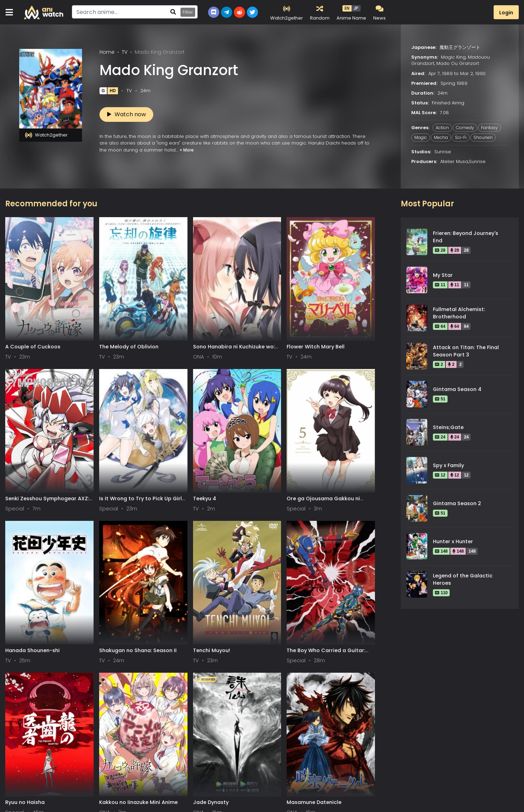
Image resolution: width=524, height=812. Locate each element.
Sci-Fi (461, 137)
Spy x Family (448, 465)
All (13, 800)
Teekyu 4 (17, 418)
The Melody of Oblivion (100, 306)
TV (125, 52)
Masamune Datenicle (228, 530)
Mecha (441, 137)
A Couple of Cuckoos (33, 306)
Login (506, 13)
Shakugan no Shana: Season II (227, 421)
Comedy (465, 128)
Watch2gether (46, 135)
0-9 (47, 800)
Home (107, 52)
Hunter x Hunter (453, 541)
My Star (443, 275)
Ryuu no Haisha (25, 530)
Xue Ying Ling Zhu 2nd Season (98, 645)
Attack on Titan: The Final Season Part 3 (466, 351)
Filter (188, 12)
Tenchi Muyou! (284, 418)
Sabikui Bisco (348, 530)
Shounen (483, 137)
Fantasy (489, 128)
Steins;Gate (448, 427)
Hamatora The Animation (285, 533)
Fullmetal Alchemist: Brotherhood (459, 313)
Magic (421, 137)
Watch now (127, 114)
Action (442, 128)
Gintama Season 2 (457, 503)
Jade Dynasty (153, 530)
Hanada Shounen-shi (163, 418)
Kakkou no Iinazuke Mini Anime (95, 533)
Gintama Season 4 (457, 389)
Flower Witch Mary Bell (229, 306)
